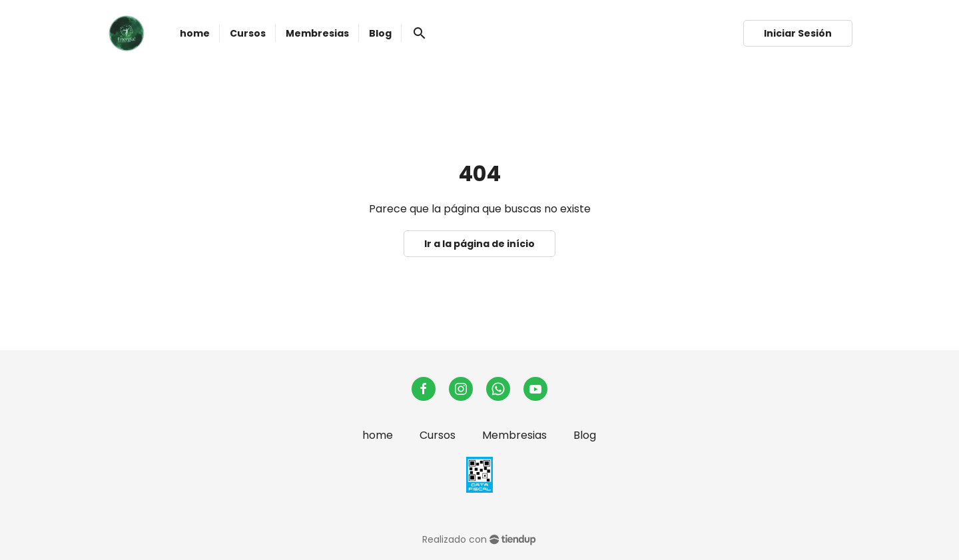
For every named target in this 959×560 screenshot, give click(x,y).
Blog (585, 435)
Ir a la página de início (479, 244)
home (378, 435)
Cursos (438, 435)
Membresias (514, 435)
